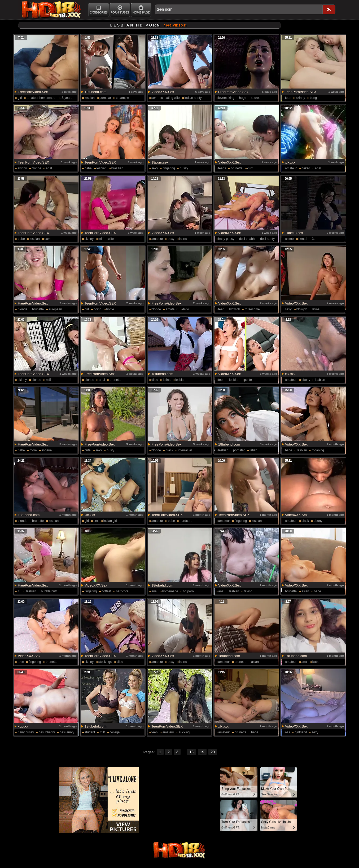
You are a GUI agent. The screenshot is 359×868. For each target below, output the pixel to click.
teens (222, 168)
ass (288, 732)
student (90, 732)
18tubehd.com (95, 92)
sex (154, 98)
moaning (318, 450)
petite (248, 380)
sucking (184, 732)
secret (255, 98)
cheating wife (170, 98)
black (169, 450)
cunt (250, 168)
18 (19, 591)
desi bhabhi (247, 239)
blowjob (235, 309)
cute (88, 450)
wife (111, 239)
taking (248, 591)
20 (213, 752)
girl (20, 98)
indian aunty (193, 98)
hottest (106, 591)
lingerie (47, 450)
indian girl (110, 521)
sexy (155, 168)
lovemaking (226, 98)
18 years (66, 98)
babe (88, 168)
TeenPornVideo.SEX (301, 92)
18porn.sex (160, 162)
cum (48, 239)
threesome (252, 309)
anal (49, 168)
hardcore (186, 521)
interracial (185, 450)
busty (111, 450)
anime (289, 239)
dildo (185, 309)
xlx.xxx (290, 162)
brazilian (117, 168)
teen (288, 98)
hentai (303, 239)
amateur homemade (41, 98)
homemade (170, 591)
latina (183, 239)
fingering (169, 168)
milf (101, 239)
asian (305, 591)
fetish (253, 450)
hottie (110, 309)
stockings (105, 662)
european (55, 309)
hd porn (188, 591)
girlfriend (301, 732)
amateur (291, 168)
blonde (36, 168)
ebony (306, 380)
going (97, 309)
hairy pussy (226, 239)
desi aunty (267, 239)
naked (306, 168)
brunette (237, 168)
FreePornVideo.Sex (33, 92)
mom (33, 450)
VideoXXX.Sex (163, 92)
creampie (122, 98)
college (115, 732)
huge (243, 98)
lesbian (90, 98)
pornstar (105, 98)
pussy (184, 168)
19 (202, 752)
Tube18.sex (294, 233)
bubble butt (49, 591)
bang (314, 98)
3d (314, 239)
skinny (300, 98)
